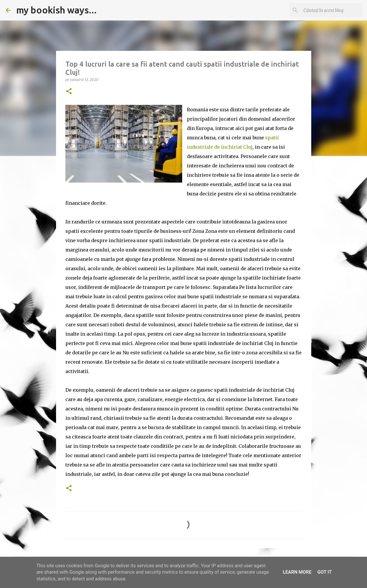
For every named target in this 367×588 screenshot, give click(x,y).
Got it (325, 572)
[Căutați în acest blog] (332, 10)
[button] (69, 92)
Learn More (297, 572)
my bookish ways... (56, 10)
